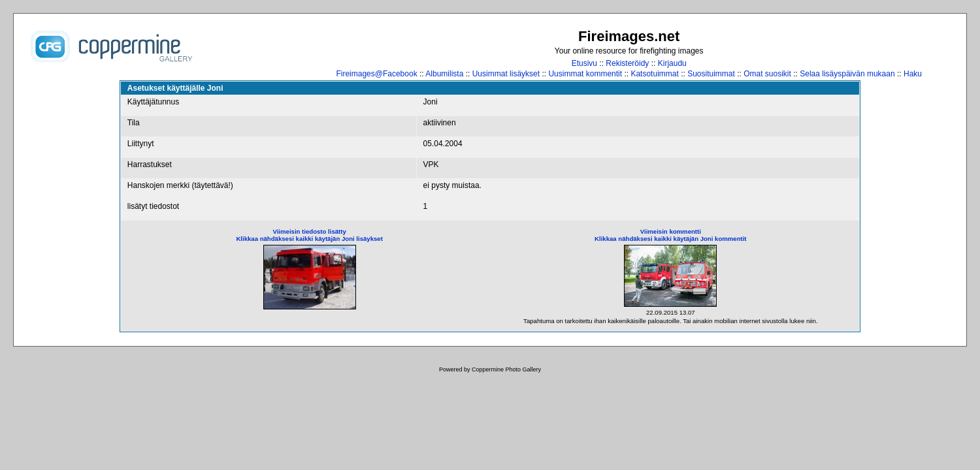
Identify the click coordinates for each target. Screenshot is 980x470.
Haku (913, 74)
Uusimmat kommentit (585, 74)
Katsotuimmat (654, 74)
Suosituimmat (711, 74)
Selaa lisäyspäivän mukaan (847, 74)
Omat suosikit (767, 74)
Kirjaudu (672, 63)
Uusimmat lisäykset (506, 74)
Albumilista (444, 74)
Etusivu (584, 63)
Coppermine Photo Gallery (506, 369)
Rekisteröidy (627, 63)
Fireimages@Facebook (376, 74)
